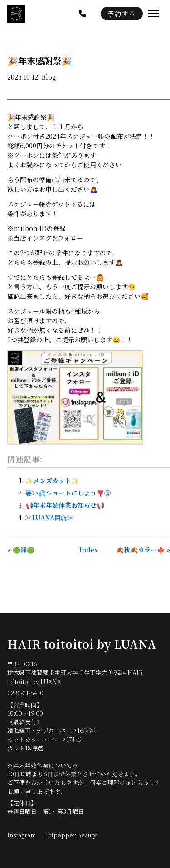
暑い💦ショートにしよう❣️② (68, 493)
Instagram (22, 835)
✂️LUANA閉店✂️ (49, 518)
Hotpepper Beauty (70, 835)
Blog (49, 77)
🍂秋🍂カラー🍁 (140, 550)
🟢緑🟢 (24, 550)
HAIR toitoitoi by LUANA (82, 644)
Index (88, 550)
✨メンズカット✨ (52, 481)
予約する (122, 14)
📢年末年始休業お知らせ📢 (65, 505)
